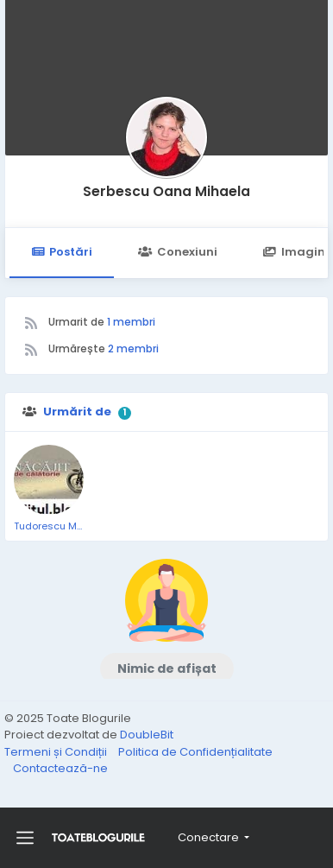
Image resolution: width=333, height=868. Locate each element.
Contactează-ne (60, 768)
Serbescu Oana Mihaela (166, 191)
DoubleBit (147, 735)
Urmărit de (77, 412)
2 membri (133, 348)
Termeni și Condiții (57, 752)
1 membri (131, 322)
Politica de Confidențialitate (195, 752)
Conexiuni (177, 252)
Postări (62, 252)
